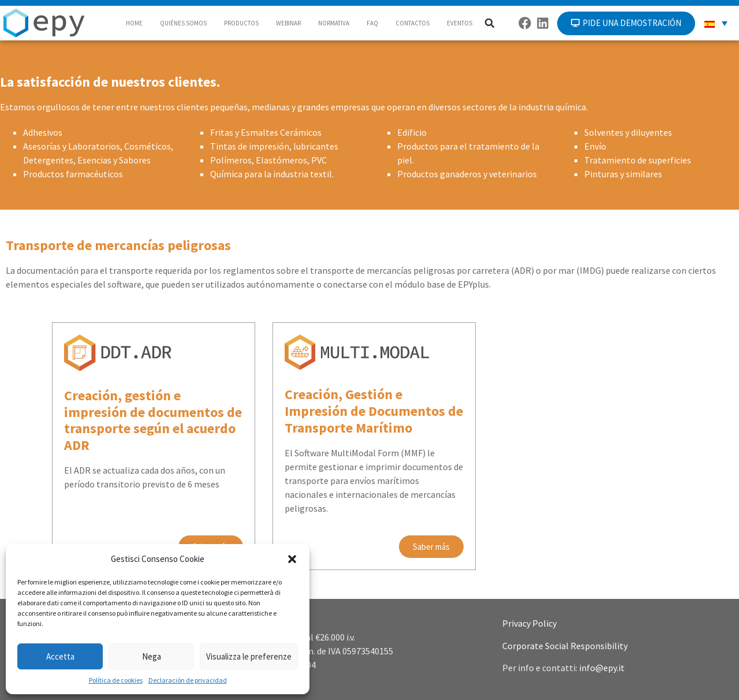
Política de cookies (116, 680)
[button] (292, 559)
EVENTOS (460, 23)
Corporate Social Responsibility (565, 646)
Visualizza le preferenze (249, 656)
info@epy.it (602, 668)
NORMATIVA (334, 23)
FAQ (372, 23)
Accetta (60, 656)
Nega (152, 656)
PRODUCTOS (241, 23)
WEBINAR (288, 23)
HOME (134, 23)
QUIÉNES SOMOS (183, 23)
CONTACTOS (413, 23)
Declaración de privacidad (188, 680)
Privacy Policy (529, 623)
